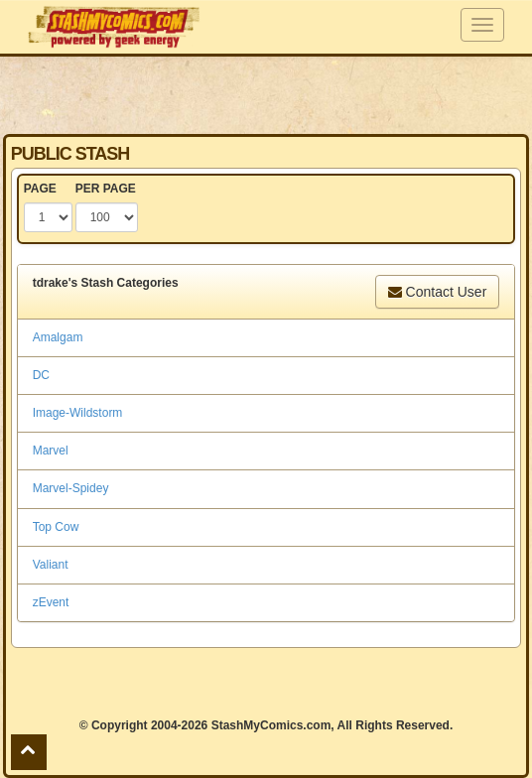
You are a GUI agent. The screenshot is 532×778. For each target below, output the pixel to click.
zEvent (51, 602)
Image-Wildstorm (78, 413)
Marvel (51, 451)
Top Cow (56, 527)
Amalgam (58, 337)
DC (41, 375)
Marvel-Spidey (71, 488)
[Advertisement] (266, 94)
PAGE (40, 189)
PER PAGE (106, 189)
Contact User (438, 292)
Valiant (51, 565)
